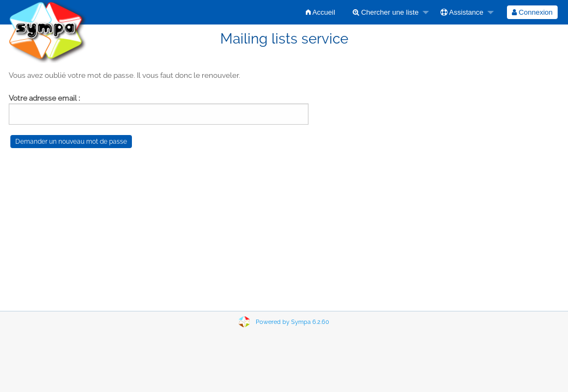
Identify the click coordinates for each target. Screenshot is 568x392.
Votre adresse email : (44, 98)
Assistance (462, 12)
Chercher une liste (386, 12)
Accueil (321, 12)
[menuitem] (321, 12)
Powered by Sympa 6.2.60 (292, 322)
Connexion (532, 12)
